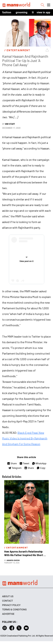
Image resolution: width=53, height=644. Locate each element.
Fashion (7, 12)
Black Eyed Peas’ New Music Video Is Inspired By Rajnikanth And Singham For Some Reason (25, 438)
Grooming (22, 12)
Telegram (15, 468)
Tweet (24, 463)
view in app (43, 12)
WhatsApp (39, 463)
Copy (41, 468)
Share (12, 463)
